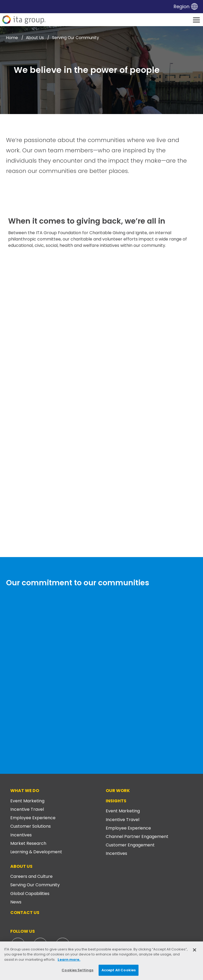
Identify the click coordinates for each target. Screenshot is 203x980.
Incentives (21, 835)
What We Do (25, 791)
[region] (101, 961)
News (16, 902)
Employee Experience (33, 818)
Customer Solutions (31, 826)
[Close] (195, 950)
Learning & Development (36, 852)
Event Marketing (27, 801)
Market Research (28, 843)
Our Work (118, 791)
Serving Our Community (35, 885)
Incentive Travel (27, 809)
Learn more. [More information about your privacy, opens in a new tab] (69, 960)
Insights (116, 801)
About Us (21, 866)
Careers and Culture (31, 876)
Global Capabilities (30, 894)
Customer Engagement (130, 845)
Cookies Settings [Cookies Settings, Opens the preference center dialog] (77, 970)
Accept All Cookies (119, 970)
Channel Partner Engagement (137, 837)
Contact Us (25, 913)
